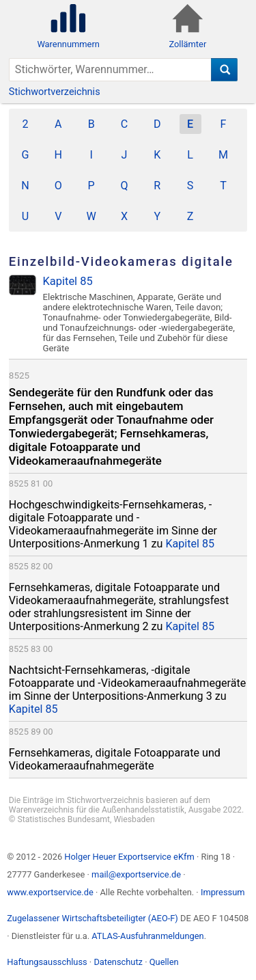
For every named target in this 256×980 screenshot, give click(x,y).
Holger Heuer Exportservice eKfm (129, 857)
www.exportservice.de (50, 892)
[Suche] (224, 70)
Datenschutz (118, 962)
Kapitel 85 (190, 544)
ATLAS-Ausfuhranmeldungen (147, 936)
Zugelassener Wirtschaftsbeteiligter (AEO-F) (93, 918)
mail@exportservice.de (136, 874)
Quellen (164, 962)
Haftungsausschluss (47, 962)
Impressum (223, 892)
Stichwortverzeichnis (55, 92)
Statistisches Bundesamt (63, 819)
